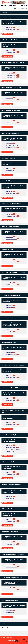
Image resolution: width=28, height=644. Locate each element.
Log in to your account (23, 9)
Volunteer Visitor (10, 27)
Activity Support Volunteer (12, 29)
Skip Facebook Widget (13, 628)
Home (15, 9)
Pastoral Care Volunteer (11, 146)
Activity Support (9, 171)
